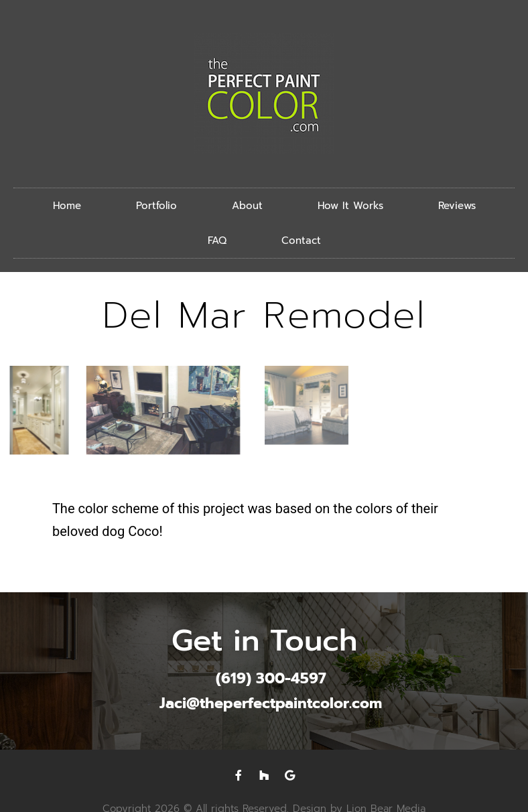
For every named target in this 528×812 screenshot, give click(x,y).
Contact (301, 241)
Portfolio (156, 206)
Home (67, 206)
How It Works (350, 206)
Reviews (457, 206)
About (247, 206)
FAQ (217, 241)
